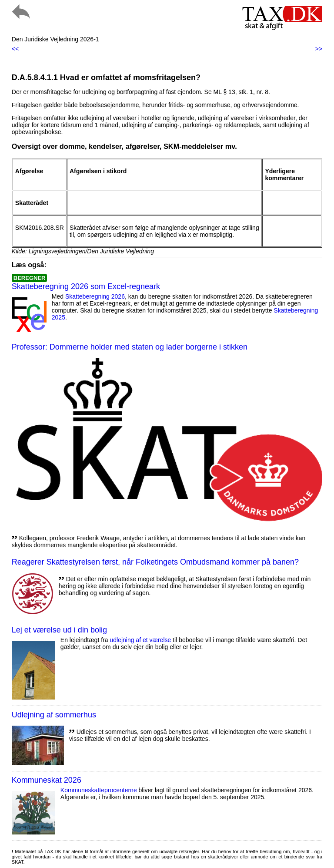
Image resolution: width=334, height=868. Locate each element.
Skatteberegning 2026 (95, 296)
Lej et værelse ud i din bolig (59, 630)
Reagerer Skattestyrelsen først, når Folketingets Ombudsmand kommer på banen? (155, 562)
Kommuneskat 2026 (47, 780)
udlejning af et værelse (140, 640)
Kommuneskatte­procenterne (99, 790)
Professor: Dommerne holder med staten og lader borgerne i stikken (130, 347)
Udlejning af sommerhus (54, 715)
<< (15, 49)
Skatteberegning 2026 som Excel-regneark (86, 286)
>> (319, 49)
